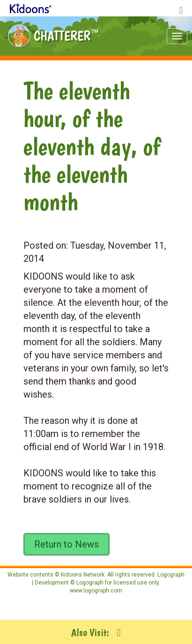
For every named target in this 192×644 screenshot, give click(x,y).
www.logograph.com (96, 591)
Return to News (66, 544)
